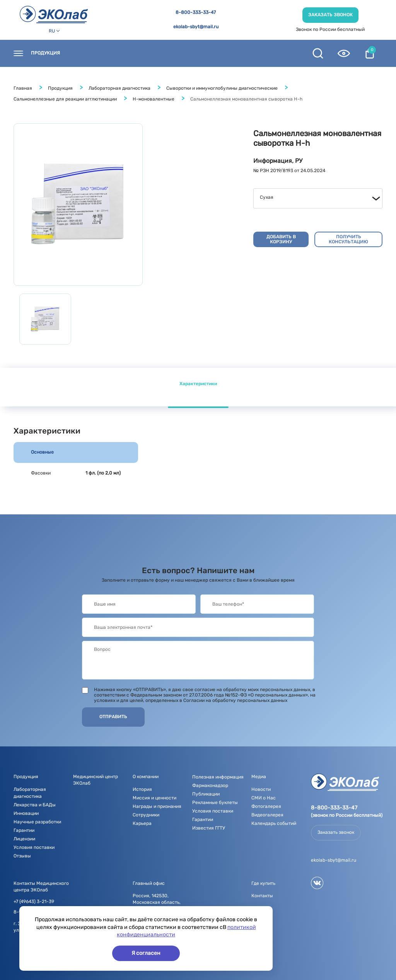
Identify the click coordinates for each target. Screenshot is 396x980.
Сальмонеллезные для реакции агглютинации (65, 99)
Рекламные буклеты (215, 802)
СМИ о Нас (264, 798)
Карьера (142, 823)
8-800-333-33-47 (196, 13)
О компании (213, 53)
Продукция (45, 53)
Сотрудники (146, 815)
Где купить (130, 53)
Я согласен (146, 953)
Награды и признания (157, 806)
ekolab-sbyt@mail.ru (196, 27)
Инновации (26, 813)
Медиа (259, 777)
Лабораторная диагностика (119, 88)
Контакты (88, 53)
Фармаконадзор (210, 785)
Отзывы (22, 856)
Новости (170, 53)
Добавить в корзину (281, 239)
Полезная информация (218, 777)
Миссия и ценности (154, 798)
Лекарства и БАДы (35, 805)
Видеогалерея (267, 815)
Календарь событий (274, 823)
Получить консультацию (348, 239)
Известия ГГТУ (209, 828)
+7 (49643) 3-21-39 (34, 902)
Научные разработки (37, 822)
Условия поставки (34, 847)
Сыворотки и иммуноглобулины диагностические (222, 88)
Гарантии (24, 830)
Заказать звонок (330, 15)
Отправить (113, 717)
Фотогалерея (266, 806)
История (142, 789)
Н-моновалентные (154, 99)
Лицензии (24, 839)
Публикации (206, 794)
